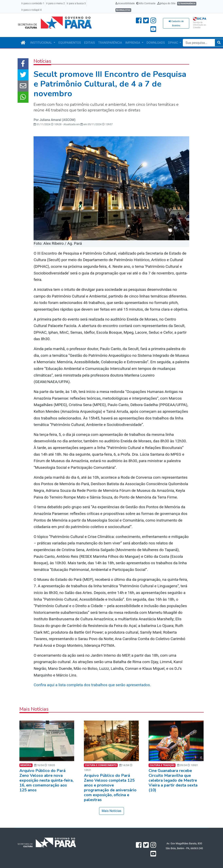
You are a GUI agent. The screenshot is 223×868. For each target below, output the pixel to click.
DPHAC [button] (173, 43)
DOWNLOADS (156, 43)
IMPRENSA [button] (133, 43)
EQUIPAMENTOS (70, 43)
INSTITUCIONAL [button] (42, 43)
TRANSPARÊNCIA (110, 43)
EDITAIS (89, 43)
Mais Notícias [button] (112, 811)
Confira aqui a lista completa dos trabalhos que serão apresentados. (93, 685)
